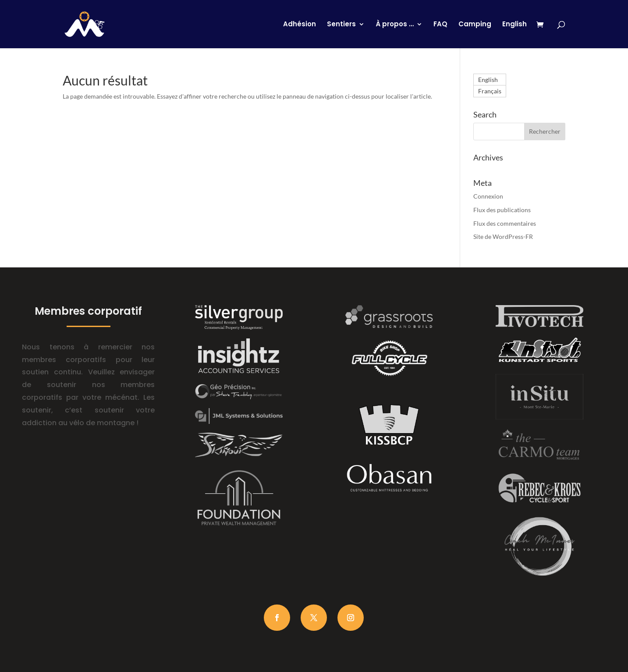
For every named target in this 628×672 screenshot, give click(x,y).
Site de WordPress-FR (503, 236)
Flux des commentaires (505, 223)
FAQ (440, 25)
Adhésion (300, 25)
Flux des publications (502, 210)
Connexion (488, 196)
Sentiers (341, 25)
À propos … (395, 25)
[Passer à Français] (490, 91)
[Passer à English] (514, 35)
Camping (475, 25)
